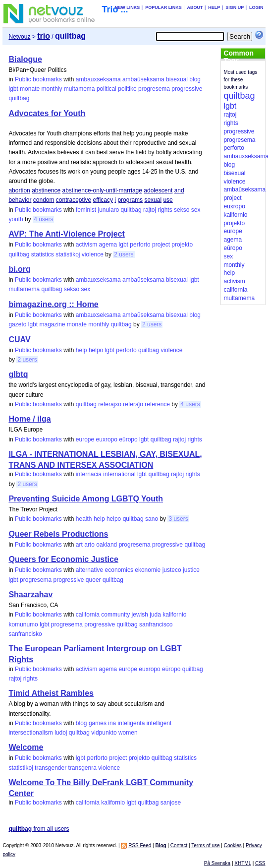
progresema (154, 89)
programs (130, 200)
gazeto (17, 324)
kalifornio (174, 615)
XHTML (243, 863)
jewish (140, 615)
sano (152, 519)
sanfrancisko (25, 634)
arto (89, 545)
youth (16, 219)
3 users (178, 519)
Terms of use (205, 845)
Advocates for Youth (47, 113)
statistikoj (68, 254)
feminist (86, 210)
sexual (153, 200)
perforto (140, 245)
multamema (80, 89)
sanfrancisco (156, 624)
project (161, 245)
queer (93, 580)
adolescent (158, 190)
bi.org (19, 269)
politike (127, 89)
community (115, 615)
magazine (52, 324)
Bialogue (25, 59)
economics (119, 570)
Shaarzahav (30, 594)
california (88, 615)
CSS (260, 863)
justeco (172, 570)
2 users (124, 254)
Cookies (233, 845)
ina (112, 723)
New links (128, 7)
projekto (182, 245)
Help (214, 7)
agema (108, 245)
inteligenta (132, 723)
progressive (187, 89)
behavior (20, 200)
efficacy (103, 200)
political (107, 89)
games (98, 723)
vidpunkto (104, 733)
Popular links (163, 7)
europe (85, 439)
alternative (89, 570)
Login (256, 7)
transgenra (82, 768)
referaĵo (133, 404)
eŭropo (128, 439)
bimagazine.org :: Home (53, 304)
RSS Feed (140, 845)
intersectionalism (30, 733)
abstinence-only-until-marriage (102, 190)
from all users (39, 829)
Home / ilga (29, 419)
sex (196, 210)
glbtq (18, 374)
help (81, 350)
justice (191, 570)
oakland (107, 545)
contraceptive (74, 200)
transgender (51, 768)
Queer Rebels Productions (58, 534)
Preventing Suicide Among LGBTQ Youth (86, 499)
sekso (182, 210)
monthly (52, 89)
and (179, 190)
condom (44, 200)
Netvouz (19, 37)
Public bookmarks (38, 79)
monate (30, 89)
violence (93, 254)
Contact (179, 845)
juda (155, 615)
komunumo (23, 624)
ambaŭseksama (143, 79)
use (168, 200)
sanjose (171, 803)
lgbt (13, 89)
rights (165, 210)
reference (157, 404)
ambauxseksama (98, 79)
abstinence (46, 190)
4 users (43, 219)
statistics (43, 254)
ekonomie (148, 570)
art (79, 545)
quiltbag (19, 98)
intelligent (159, 723)
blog (195, 79)
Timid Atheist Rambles (51, 693)
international (119, 474)
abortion (19, 190)
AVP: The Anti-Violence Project (66, 234)
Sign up (235, 7)
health (84, 519)
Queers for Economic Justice (63, 559)
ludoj (61, 733)
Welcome (26, 747)
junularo (109, 210)
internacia (89, 474)
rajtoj (150, 210)
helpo (96, 350)
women (128, 733)
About (195, 7)
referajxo (110, 404)
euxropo (107, 439)
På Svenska (217, 863)
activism (86, 245)
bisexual (177, 79)
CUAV (19, 340)
